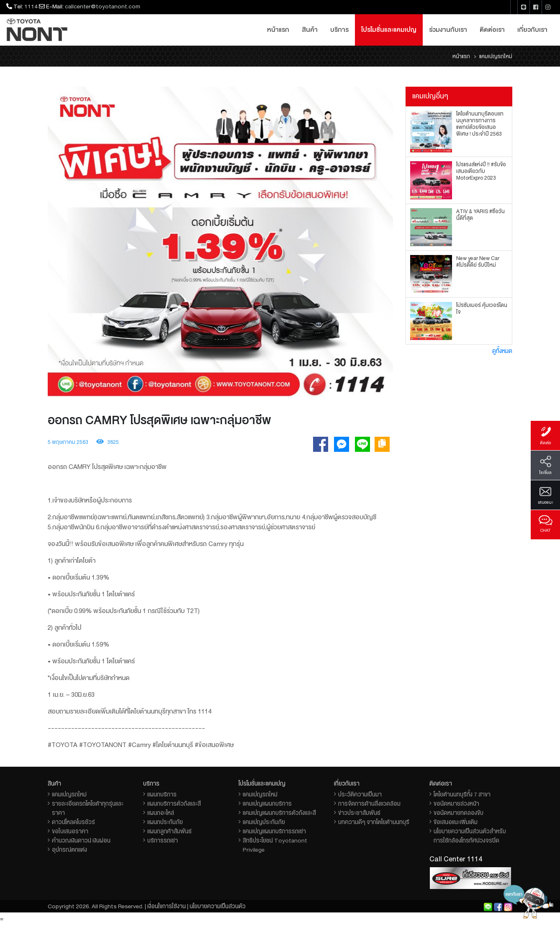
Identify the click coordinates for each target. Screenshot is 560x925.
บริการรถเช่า (163, 840)
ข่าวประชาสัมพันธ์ (359, 813)
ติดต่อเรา (492, 30)
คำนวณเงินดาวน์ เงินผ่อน (81, 840)
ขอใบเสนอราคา (70, 831)
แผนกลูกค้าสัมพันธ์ (170, 831)
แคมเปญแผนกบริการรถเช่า (274, 831)
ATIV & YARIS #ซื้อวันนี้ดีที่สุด (480, 215)
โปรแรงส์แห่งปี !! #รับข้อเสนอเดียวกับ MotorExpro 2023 (481, 171)
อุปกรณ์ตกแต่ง (69, 850)
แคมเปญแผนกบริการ (267, 804)
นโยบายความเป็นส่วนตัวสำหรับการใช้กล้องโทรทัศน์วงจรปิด (470, 836)
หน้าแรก (278, 30)
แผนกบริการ (162, 794)
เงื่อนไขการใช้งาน (167, 906)
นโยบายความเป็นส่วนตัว (218, 906)
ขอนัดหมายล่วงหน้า (456, 804)
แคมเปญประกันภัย (264, 822)
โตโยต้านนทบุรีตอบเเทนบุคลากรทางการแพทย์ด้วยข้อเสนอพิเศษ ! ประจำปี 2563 (480, 124)
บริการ (339, 30)
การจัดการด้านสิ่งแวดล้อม (369, 804)
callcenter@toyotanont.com (103, 6)
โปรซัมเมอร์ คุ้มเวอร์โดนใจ (482, 309)
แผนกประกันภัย (165, 822)
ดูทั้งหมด (502, 351)
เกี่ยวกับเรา (532, 30)
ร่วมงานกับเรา (448, 30)
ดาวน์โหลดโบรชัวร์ (73, 822)
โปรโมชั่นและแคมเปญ (389, 30)
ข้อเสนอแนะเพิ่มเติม (456, 822)
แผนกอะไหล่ (161, 813)
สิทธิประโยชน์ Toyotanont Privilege (275, 845)
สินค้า (310, 30)
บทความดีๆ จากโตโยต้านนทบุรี (374, 822)
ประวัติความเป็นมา (360, 794)
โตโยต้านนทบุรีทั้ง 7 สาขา (462, 794)
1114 (31, 6)
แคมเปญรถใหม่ (69, 794)
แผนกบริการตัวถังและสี (174, 804)
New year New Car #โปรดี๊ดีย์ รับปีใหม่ (478, 262)
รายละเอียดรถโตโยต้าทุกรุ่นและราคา (88, 808)
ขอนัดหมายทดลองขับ (459, 813)
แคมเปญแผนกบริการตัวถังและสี (279, 813)
